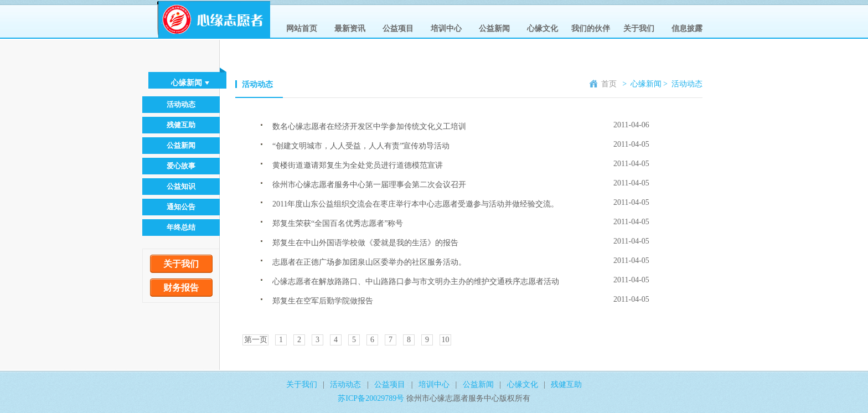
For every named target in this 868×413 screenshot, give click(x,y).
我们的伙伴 (591, 29)
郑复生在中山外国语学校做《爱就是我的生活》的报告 (365, 243)
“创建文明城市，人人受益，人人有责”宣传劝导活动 (361, 146)
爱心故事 (181, 166)
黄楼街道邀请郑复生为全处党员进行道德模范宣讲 (358, 165)
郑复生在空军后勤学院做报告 (323, 301)
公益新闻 (494, 29)
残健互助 (181, 125)
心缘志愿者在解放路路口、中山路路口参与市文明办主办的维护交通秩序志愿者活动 (416, 282)
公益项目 (398, 29)
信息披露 (687, 29)
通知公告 (181, 207)
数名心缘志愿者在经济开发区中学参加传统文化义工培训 (369, 127)
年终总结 (181, 227)
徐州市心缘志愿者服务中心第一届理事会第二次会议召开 (369, 185)
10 (446, 340)
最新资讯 (350, 29)
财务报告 (181, 288)
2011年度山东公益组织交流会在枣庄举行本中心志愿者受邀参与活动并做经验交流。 (415, 204)
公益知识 (181, 186)
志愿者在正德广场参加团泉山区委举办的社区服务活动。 (369, 262)
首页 (603, 84)
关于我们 (639, 29)
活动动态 (181, 104)
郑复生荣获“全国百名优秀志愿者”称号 (338, 223)
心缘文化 (542, 29)
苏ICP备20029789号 (372, 398)
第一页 (256, 340)
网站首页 (302, 29)
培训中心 (446, 29)
